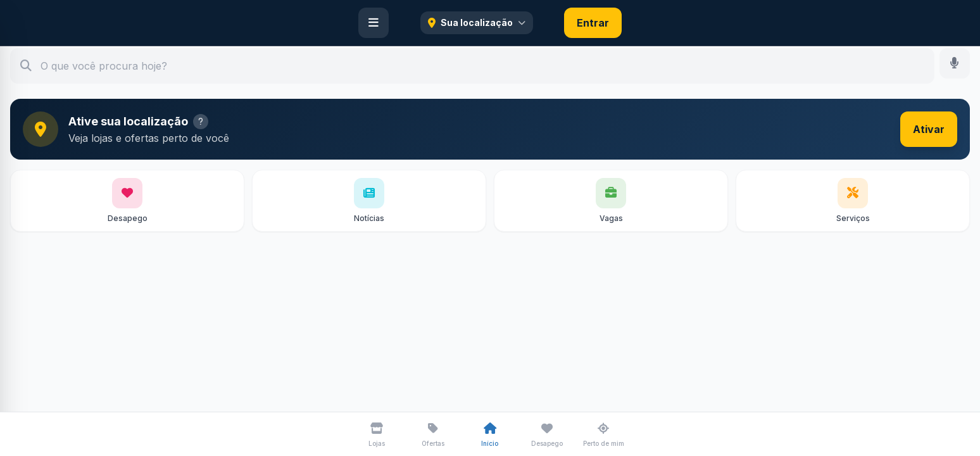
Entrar (593, 23)
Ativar (929, 129)
